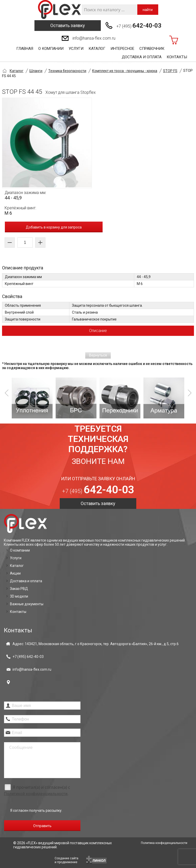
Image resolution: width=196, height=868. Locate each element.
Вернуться (98, 355)
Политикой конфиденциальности (36, 794)
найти (148, 10)
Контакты (177, 57)
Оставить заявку (68, 25)
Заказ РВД (19, 589)
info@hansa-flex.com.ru (94, 38)
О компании (51, 49)
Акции (15, 573)
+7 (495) (139, 26)
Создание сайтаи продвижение (66, 860)
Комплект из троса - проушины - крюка (125, 71)
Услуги (76, 49)
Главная (25, 49)
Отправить (42, 826)
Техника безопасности (67, 71)
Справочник (152, 49)
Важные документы (27, 604)
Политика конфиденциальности (164, 843)
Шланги (36, 71)
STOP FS (170, 71)
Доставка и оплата (142, 57)
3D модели (19, 596)
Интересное (122, 49)
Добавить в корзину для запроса (54, 227)
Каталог (97, 49)
